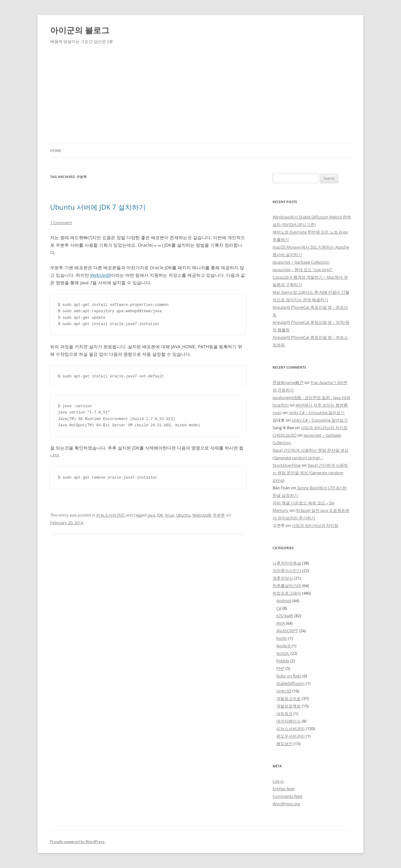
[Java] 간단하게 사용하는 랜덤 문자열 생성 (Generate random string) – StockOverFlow (310, 458)
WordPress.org (286, 804)
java (151, 515)
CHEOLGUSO (285, 435)
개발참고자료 (289, 698)
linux (170, 515)
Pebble (283, 661)
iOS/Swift (285, 616)
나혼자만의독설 (287, 563)
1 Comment (61, 223)
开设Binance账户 (288, 382)
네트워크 (284, 713)
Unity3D (284, 691)
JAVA (281, 623)
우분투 (219, 515)
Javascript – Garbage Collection (301, 262)
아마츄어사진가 (287, 571)
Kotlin (282, 638)
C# (279, 608)
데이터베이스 (289, 721)
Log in (278, 781)
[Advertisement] (200, 97)
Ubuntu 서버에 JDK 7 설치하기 (98, 207)
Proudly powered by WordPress (77, 842)
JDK (160, 515)
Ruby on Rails (289, 676)
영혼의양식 (283, 578)
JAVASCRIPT (287, 631)
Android (284, 601)
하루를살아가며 (287, 586)
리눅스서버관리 (110, 515)
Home (56, 151)
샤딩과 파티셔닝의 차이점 (324, 428)
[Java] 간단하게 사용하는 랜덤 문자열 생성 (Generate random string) (310, 473)
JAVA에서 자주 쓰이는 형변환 (322, 405)
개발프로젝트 (289, 706)
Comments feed (287, 796)
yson (277, 413)
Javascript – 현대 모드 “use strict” (303, 270)
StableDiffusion (291, 683)
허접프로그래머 (287, 593)
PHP (280, 668)
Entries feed (284, 789)
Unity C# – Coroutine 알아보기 (317, 413)
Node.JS (284, 646)
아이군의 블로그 (80, 30)
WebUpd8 (101, 275)
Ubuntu (183, 515)
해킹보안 (284, 744)
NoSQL (283, 653)
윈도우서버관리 (291, 736)
